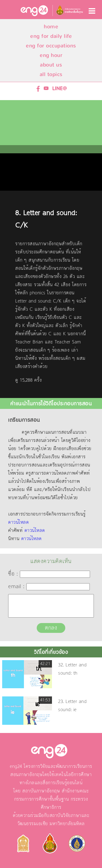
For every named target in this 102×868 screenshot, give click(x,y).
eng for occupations (51, 46)
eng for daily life (51, 36)
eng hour (51, 55)
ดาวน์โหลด (18, 522)
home (51, 27)
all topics (51, 74)
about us (51, 65)
